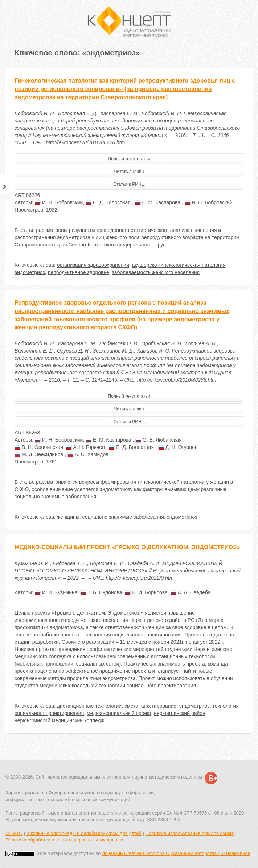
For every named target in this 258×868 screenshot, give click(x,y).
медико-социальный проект (119, 713)
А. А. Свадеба (191, 592)
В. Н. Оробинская (39, 447)
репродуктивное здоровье (79, 272)
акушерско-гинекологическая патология (179, 265)
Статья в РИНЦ (129, 184)
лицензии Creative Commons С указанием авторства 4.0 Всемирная (176, 853)
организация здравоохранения (93, 265)
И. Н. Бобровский (59, 202)
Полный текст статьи (129, 159)
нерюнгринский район (180, 713)
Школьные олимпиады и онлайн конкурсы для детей (84, 833)
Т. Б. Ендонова (101, 592)
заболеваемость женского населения (156, 272)
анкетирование (159, 706)
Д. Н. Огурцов (178, 447)
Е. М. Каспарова (158, 202)
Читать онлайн (129, 172)
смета (131, 706)
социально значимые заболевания (123, 517)
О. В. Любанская (159, 440)
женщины (68, 517)
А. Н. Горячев (86, 447)
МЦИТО (14, 833)
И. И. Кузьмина (56, 592)
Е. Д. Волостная (109, 202)
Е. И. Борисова (146, 592)
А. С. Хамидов (88, 454)
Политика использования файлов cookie (189, 833)
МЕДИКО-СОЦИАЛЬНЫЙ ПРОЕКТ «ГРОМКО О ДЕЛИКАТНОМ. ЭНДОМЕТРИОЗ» (127, 547)
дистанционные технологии (89, 706)
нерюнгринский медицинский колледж (59, 720)
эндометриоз (30, 272)
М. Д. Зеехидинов (40, 454)
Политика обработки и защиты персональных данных (64, 840)
